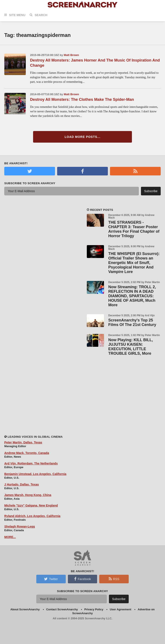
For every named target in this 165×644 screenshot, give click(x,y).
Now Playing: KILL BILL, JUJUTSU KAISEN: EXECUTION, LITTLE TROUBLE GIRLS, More (131, 347)
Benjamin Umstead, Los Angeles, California (35, 474)
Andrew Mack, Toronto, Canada (27, 453)
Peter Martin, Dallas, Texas (23, 442)
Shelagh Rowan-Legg (20, 526)
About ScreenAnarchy (25, 609)
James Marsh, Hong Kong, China (28, 495)
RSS (114, 579)
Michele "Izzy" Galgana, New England (31, 505)
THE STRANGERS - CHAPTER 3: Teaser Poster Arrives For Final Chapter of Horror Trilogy (134, 229)
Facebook (82, 579)
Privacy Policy (94, 609)
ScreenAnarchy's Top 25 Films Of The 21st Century (132, 322)
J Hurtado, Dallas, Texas (22, 484)
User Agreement (121, 609)
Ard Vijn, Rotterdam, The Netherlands (31, 463)
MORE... (10, 537)
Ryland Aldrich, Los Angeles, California (32, 516)
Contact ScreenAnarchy (62, 609)
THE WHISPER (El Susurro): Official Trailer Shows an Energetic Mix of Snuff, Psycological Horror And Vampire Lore (134, 263)
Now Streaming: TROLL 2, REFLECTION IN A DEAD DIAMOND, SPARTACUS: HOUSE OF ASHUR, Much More (132, 296)
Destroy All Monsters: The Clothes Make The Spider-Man (82, 100)
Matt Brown (71, 55)
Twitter (51, 579)
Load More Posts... (83, 137)
